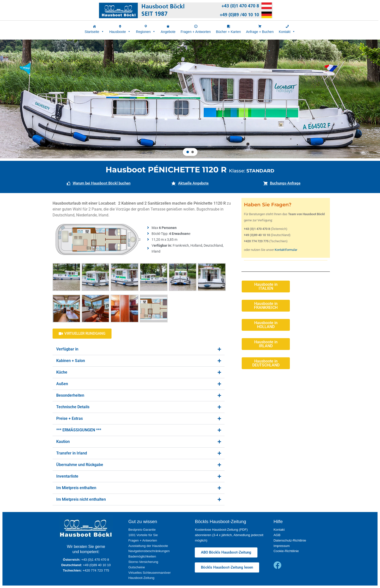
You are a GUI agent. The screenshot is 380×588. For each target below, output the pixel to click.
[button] (188, 152)
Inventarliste (67, 476)
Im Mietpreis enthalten (76, 488)
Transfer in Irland (72, 453)
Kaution (63, 442)
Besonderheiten (70, 395)
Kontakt (279, 530)
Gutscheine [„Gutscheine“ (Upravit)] (136, 567)
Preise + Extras (70, 418)
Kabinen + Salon (71, 361)
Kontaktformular (286, 250)
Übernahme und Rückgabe (80, 465)
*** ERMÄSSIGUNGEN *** (79, 430)
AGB (277, 535)
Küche (62, 372)
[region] (190, 99)
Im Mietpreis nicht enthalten (81, 499)
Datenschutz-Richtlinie (290, 540)
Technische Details (73, 407)
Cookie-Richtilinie (286, 551)
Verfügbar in (67, 349)
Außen (62, 384)
